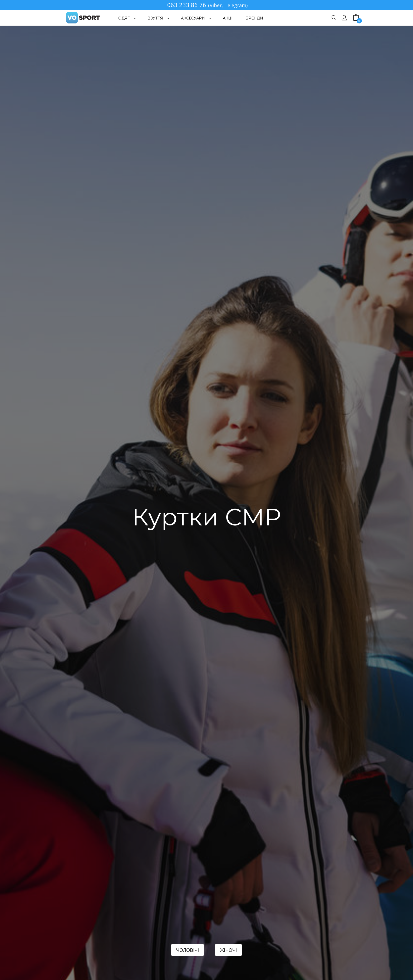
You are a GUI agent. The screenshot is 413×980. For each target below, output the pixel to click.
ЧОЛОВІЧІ (188, 950)
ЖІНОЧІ (228, 950)
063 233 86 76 (187, 5)
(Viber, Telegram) (228, 5)
